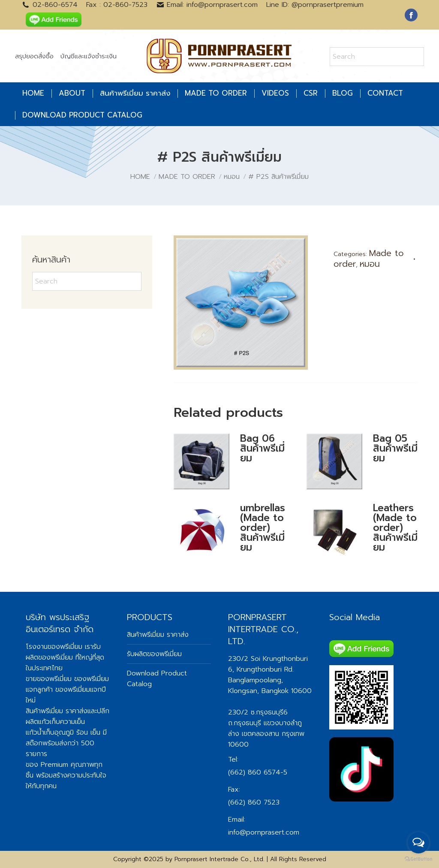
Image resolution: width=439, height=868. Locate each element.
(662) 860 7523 (254, 802)
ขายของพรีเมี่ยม (49, 679)
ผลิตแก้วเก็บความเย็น (55, 722)
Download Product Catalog (157, 679)
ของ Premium (47, 765)
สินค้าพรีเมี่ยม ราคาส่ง (57, 711)
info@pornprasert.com (264, 832)
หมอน (370, 264)
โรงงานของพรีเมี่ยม (54, 647)
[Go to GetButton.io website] (418, 859)
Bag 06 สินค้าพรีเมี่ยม (262, 448)
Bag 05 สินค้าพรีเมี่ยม (395, 448)
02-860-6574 (50, 5)
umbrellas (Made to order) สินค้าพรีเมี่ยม (263, 528)
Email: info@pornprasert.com (207, 5)
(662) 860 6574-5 (258, 772)
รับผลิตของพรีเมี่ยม (63, 652)
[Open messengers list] (418, 843)
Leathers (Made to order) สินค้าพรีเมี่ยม (395, 528)
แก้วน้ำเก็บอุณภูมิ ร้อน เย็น (63, 732)
